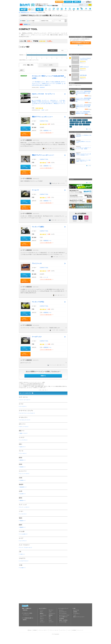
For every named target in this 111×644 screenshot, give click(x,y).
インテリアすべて (24, 440)
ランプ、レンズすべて (25, 507)
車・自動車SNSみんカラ (24, 12)
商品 (62, 50)
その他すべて (23, 568)
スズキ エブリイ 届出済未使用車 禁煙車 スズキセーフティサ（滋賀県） (83, 106)
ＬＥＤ (75, 120)
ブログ (41, 612)
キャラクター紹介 (63, 622)
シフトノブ (88, 122)
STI (71, 127)
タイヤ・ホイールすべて (25, 400)
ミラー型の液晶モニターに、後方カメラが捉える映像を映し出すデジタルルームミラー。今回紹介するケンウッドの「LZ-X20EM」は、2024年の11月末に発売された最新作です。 (49, 84)
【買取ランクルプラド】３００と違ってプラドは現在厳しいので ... (83, 154)
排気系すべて (23, 467)
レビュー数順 (59, 70)
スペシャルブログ (63, 613)
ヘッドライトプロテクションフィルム (85, 59)
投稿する (43, 376)
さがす (50, 612)
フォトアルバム (43, 615)
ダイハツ (79, 120)
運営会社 (30, 630)
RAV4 (80, 124)
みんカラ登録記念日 (74, 122)
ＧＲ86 (77, 124)
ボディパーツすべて (24, 427)
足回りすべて (23, 447)
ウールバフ (35, 190)
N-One (83, 122)
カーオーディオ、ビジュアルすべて (27, 413)
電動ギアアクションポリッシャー (42, 117)
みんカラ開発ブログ (63, 617)
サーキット (42, 622)
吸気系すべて (23, 460)
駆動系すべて (23, 527)
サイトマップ (80, 630)
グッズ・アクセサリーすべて (26, 548)
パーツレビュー (34, 12)
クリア (53, 21)
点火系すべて (23, 494)
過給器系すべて (23, 487)
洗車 (71, 120)
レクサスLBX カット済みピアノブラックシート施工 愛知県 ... (83, 148)
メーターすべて (23, 514)
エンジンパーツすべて (25, 474)
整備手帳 (25, 620)
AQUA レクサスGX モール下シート (43, 94)
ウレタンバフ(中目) (38, 302)
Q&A (50, 617)
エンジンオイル (86, 124)
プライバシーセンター (54, 630)
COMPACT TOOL (44, 121)
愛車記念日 (85, 120)
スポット (42, 617)
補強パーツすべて (24, 433)
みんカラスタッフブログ (64, 615)
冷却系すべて (23, 480)
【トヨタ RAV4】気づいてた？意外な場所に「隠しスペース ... (83, 161)
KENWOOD (42, 87)
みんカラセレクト (63, 612)
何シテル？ (51, 610)
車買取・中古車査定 (63, 620)
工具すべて (22, 554)
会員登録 (75, 612)
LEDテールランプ (84, 67)
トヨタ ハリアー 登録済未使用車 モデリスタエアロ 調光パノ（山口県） (83, 93)
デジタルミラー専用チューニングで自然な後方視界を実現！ (48, 77)
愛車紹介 (42, 613)
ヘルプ (83, 2)
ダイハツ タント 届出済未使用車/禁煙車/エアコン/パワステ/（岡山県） (83, 100)
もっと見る (89, 129)
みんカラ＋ (61, 610)
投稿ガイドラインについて (79, 617)
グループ (42, 618)
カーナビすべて (23, 406)
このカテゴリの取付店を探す (46, 133)
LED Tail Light (83, 75)
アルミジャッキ (37, 263)
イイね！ (42, 620)
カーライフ (51, 622)
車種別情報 (25, 610)
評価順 (65, 70)
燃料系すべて (23, 501)
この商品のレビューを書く (25, 129)
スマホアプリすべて (24, 561)
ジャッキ (46, 277)
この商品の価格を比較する (25, 134)
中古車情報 (61, 618)
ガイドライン (63, 630)
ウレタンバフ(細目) (38, 227)
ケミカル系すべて (24, 534)
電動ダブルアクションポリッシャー (43, 155)
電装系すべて (23, 521)
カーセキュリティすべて (25, 420)
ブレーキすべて (23, 453)
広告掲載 (74, 630)
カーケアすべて (23, 541)
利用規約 (35, 630)
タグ (50, 618)
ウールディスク (37, 337)
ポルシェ (72, 124)
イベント (42, 610)
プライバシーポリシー (43, 630)
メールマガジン (76, 613)
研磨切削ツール (27, 24)
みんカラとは (76, 610)
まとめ (50, 620)
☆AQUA (43, 110)
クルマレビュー (52, 613)
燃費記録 (51, 615)
